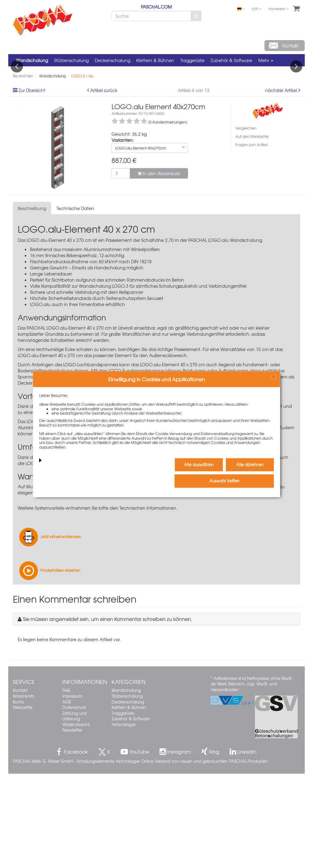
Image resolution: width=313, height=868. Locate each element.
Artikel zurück (104, 184)
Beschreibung (32, 302)
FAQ (66, 784)
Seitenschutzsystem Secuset (148, 551)
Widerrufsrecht (76, 818)
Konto (18, 796)
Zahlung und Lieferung (75, 810)
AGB (66, 796)
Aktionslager (124, 818)
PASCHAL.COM (156, 7)
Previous (17, 113)
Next (296, 113)
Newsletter (72, 824)
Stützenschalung (71, 60)
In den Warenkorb (159, 267)
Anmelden (278, 9)
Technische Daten (75, 302)
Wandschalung (32, 60)
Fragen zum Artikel (251, 239)
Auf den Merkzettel (252, 230)
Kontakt (20, 784)
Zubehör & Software (231, 60)
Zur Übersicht (32, 184)
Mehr (266, 60)
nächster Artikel (282, 184)
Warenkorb (24, 790)
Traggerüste (192, 60)
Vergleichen (246, 222)
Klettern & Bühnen (155, 60)
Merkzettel (23, 801)
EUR (256, 9)
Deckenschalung (112, 60)
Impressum (72, 790)
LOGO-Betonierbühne (48, 557)
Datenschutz (74, 801)
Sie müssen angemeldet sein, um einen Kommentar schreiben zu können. (108, 713)
